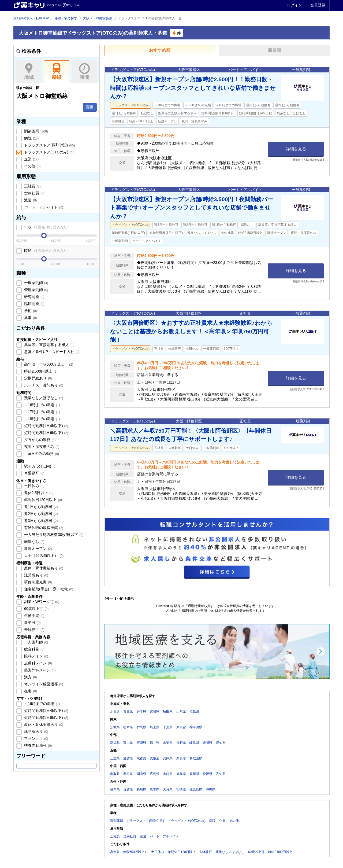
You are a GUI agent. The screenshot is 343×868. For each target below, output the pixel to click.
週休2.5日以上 (38, 493)
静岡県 (207, 743)
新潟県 (115, 743)
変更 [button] (90, 107)
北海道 (115, 712)
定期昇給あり (38, 378)
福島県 (194, 712)
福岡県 (115, 789)
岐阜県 (194, 743)
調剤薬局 (36, 131)
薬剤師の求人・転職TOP (31, 18)
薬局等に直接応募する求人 (49, 345)
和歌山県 (196, 758)
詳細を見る (296, 149)
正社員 (32, 186)
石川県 (141, 743)
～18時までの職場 (41, 419)
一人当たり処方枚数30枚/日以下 (53, 535)
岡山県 (141, 774)
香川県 (194, 774)
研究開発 (34, 297)
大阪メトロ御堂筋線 (98, 18)
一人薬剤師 (36, 642)
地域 (29, 72)
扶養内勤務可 (38, 745)
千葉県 (168, 727)
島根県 (128, 774)
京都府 (141, 758)
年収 (45, 227)
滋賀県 (128, 758)
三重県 (115, 758)
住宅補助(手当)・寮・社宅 (48, 589)
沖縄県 (211, 789)
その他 (32, 166)
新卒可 (32, 623)
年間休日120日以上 (42, 500)
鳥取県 (115, 774)
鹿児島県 (196, 789)
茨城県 (115, 727)
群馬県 (141, 727)
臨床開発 (34, 304)
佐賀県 (128, 789)
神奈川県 (196, 727)
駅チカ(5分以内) (40, 466)
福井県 (155, 743)
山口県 (168, 774)
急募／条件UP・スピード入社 (51, 352)
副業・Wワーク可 (41, 602)
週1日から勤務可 (40, 507)
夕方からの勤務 (39, 440)
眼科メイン (36, 656)
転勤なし (34, 542)
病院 (31, 138)
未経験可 (34, 630)
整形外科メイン (39, 670)
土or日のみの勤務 (41, 454)
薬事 (30, 318)
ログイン (294, 5)
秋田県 (168, 712)
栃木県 (128, 727)
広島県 (155, 774)
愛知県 (221, 743)
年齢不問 (34, 616)
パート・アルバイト (43, 207)
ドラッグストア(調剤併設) (49, 145)
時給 (45, 251)
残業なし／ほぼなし (43, 398)
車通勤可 (34, 473)
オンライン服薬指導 (43, 684)
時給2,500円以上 (40, 371)
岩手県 (141, 712)
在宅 (30, 691)
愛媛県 (207, 774)
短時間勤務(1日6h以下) (46, 433)
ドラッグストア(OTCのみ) (48, 152)
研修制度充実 (38, 582)
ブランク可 (36, 738)
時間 (84, 72)
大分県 (168, 789)
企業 (31, 159)
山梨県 (168, 743)
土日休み (34, 486)
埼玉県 (155, 727)
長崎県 (141, 789)
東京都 (181, 727)
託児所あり (36, 575)
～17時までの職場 (41, 412)
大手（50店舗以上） (43, 556)
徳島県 (181, 774)
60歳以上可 (36, 609)
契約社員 (34, 193)
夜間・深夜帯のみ (41, 447)
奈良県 (181, 758)
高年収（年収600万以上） (48, 364)
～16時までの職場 (41, 405)
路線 (57, 72)
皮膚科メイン (38, 663)
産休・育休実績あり (43, 568)
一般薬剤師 (36, 283)
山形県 (181, 712)
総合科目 (34, 649)
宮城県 (155, 712)
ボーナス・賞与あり (43, 385)
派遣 (30, 200)
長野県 (181, 743)
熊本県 (155, 789)
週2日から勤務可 (40, 514)
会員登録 (318, 5)
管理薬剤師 (36, 290)
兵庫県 (168, 758)
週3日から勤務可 (40, 521)
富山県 (128, 743)
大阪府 (155, 758)
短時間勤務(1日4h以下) (46, 426)
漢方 (30, 677)
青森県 (128, 712)
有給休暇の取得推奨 (43, 528)
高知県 (221, 774)
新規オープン (38, 549)
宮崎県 (181, 789)
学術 (30, 311)
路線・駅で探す (66, 18)
